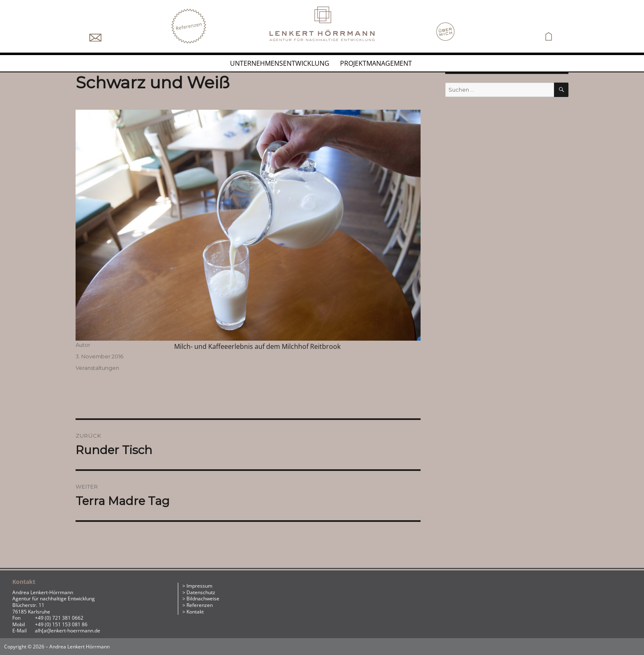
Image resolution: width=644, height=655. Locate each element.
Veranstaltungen (97, 368)
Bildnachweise (203, 598)
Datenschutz (201, 592)
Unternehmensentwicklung (280, 63)
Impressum (199, 586)
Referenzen (200, 605)
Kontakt (195, 612)
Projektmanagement (376, 63)
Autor (83, 345)
